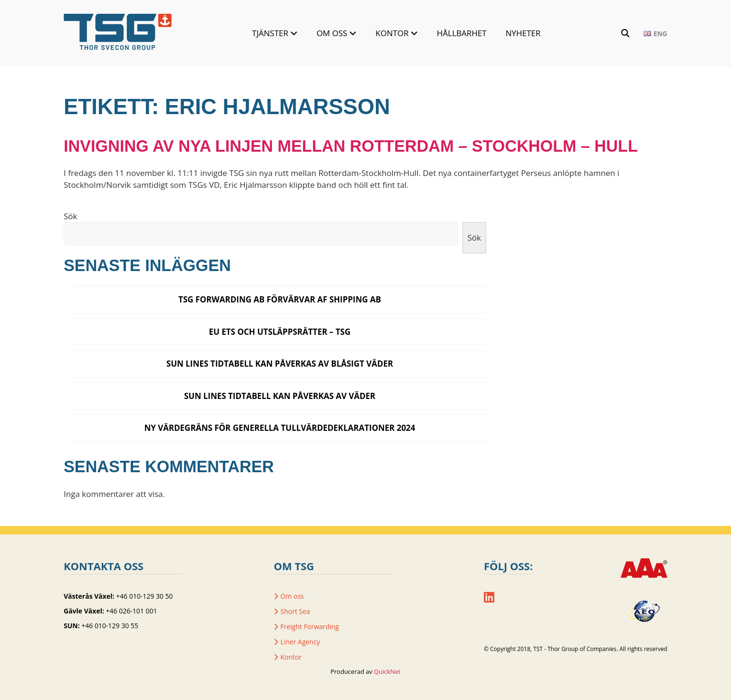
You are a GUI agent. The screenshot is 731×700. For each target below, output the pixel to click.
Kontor (392, 33)
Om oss (332, 33)
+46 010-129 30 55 (110, 626)
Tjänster (270, 33)
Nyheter (523, 33)
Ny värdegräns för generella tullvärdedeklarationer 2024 (279, 428)
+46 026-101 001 (132, 611)
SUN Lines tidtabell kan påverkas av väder (280, 396)
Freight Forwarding (310, 627)
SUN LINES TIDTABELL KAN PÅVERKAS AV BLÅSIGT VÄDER (280, 364)
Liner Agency (300, 642)
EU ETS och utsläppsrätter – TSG (279, 332)
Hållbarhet (462, 33)
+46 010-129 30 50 (144, 596)
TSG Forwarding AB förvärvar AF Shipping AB (279, 299)
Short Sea (295, 611)
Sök (70, 216)
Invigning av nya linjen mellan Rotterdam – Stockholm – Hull (351, 146)
